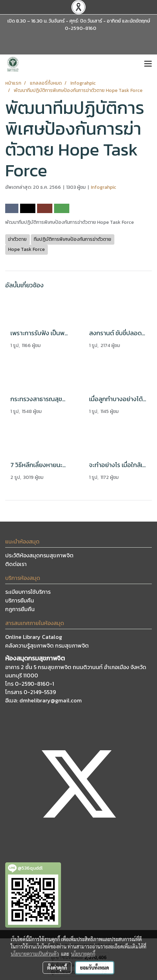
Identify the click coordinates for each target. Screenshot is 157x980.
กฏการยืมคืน (20, 609)
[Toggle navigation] (148, 64)
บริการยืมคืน (20, 600)
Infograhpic (103, 187)
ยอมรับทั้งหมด (95, 968)
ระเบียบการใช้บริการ (28, 592)
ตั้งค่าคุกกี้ (57, 968)
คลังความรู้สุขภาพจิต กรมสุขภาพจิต (47, 645)
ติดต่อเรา (16, 564)
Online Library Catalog (34, 637)
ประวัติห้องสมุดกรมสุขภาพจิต (39, 555)
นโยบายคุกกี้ (83, 954)
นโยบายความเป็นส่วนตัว (35, 954)
